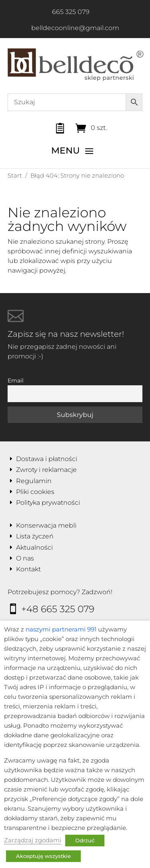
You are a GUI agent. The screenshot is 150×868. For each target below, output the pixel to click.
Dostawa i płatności (47, 459)
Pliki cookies (35, 492)
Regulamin (34, 481)
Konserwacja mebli (46, 525)
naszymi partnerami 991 (61, 629)
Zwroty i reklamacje (46, 470)
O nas (25, 558)
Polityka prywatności (48, 503)
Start (15, 175)
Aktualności (34, 547)
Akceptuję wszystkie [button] (43, 856)
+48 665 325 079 (58, 609)
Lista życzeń (35, 536)
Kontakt (28, 569)
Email (16, 380)
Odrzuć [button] (85, 840)
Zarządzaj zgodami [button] (33, 840)
